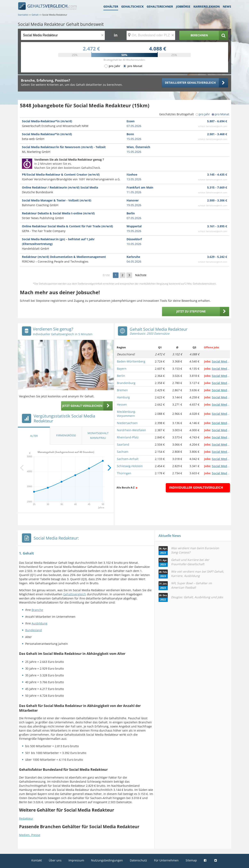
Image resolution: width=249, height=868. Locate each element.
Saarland (123, 444)
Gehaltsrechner (160, 6)
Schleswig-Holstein (130, 466)
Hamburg (123, 397)
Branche (37, 610)
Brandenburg (126, 383)
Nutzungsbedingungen (107, 860)
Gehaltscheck (132, 6)
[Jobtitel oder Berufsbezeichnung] (63, 35)
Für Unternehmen (166, 860)
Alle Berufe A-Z (126, 488)
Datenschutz (138, 860)
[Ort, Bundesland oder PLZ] (151, 35)
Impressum (76, 860)
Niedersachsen (127, 423)
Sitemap (191, 860)
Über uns (55, 860)
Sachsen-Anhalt (128, 459)
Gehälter (111, 6)
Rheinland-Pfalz (128, 437)
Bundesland (34, 630)
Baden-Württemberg (131, 361)
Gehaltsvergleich (75, 594)
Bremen (122, 390)
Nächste (141, 275)
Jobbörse (183, 6)
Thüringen (124, 473)
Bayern (122, 369)
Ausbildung (39, 623)
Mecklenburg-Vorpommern (126, 414)
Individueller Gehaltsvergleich (196, 487)
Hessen (122, 404)
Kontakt (37, 860)
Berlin (121, 376)
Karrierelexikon (207, 6)
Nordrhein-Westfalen (131, 430)
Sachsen (123, 452)
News (227, 6)
